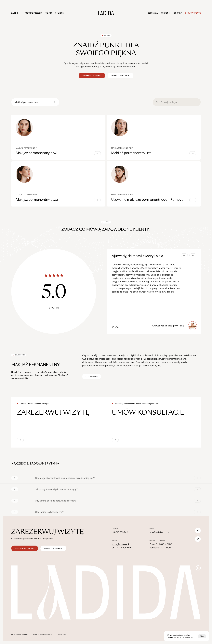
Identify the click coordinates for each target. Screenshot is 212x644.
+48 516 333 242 (120, 532)
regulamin (62, 635)
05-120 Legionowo (121, 548)
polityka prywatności (43, 635)
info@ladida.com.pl (159, 532)
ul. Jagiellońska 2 (120, 544)
